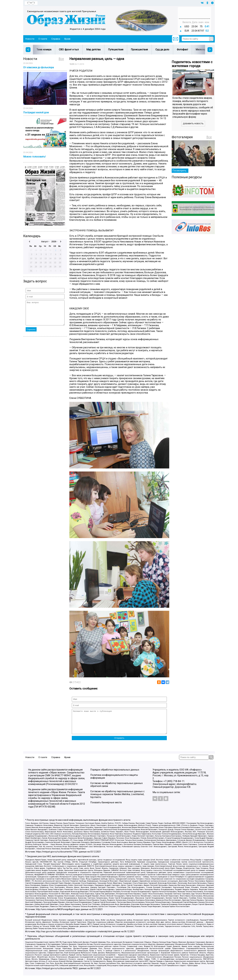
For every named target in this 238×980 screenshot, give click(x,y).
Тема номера (44, 50)
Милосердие (203, 50)
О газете (43, 39)
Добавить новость (193, 124)
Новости (30, 39)
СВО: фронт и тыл (69, 50)
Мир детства (93, 50)
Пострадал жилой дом (36, 112)
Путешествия (116, 50)
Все (61, 59)
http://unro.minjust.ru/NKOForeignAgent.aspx (58, 914)
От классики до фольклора (38, 67)
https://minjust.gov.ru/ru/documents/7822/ (57, 973)
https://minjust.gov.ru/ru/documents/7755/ (57, 856)
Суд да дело (162, 50)
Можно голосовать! (34, 157)
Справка (56, 39)
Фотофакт (182, 50)
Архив (67, 39)
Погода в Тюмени (194, 14)
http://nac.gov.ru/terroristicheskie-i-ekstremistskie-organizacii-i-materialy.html (74, 936)
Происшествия (139, 50)
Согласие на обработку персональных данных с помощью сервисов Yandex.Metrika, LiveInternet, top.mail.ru (117, 799)
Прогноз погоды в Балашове (194, 11)
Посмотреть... (180, 171)
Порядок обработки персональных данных (115, 774)
